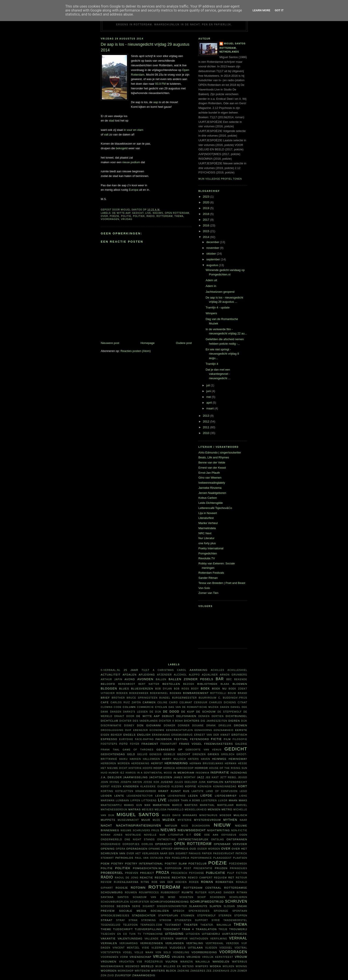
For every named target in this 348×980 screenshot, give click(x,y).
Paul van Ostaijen (149, 858)
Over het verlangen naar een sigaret (157, 853)
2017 (207, 220)
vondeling (181, 952)
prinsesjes (239, 868)
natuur (171, 826)
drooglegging (112, 730)
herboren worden (115, 763)
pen (168, 858)
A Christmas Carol (170, 670)
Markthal (207, 805)
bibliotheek (207, 684)
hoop (158, 768)
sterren (225, 916)
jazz (201, 777)
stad (112, 121)
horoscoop (185, 768)
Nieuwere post (110, 343)
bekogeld (122, 148)
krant (163, 791)
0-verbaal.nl (111, 670)
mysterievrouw (207, 820)
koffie (191, 786)
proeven (132, 873)
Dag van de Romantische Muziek (194, 707)
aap (156, 102)
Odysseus (229, 835)
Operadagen (137, 849)
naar (243, 820)
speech (179, 911)
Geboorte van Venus (204, 750)
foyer (135, 744)
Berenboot (127, 684)
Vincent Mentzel (126, 948)
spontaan (240, 911)
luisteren (209, 800)
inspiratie (220, 773)
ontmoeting (167, 840)
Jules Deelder (186, 782)
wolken (228, 966)
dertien (218, 716)
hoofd (148, 768)
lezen (193, 796)
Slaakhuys (198, 906)
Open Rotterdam (177, 213)
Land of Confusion (222, 791)
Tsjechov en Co (114, 934)
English (144, 735)
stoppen (241, 916)
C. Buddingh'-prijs (233, 698)
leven (160, 796)
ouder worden (209, 849)
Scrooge (108, 906)
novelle (150, 835)
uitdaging (174, 934)
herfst (157, 763)
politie (126, 216)
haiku (123, 759)
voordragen (110, 219)
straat (107, 920)
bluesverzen (142, 688)
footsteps (109, 744)
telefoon (130, 925)
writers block (164, 971)
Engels (130, 735)
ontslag (218, 840)
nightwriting (218, 830)
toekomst (172, 929)
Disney (129, 726)
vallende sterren (159, 939)
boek (205, 688)
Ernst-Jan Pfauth (209, 473)
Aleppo (194, 675)
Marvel (242, 805)
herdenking (140, 763)
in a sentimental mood (154, 773)
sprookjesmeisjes (115, 916)
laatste (198, 791)
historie (135, 768)
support (201, 920)
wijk (159, 966)
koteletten (124, 791)
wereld (147, 966)
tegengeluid (111, 925)
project (147, 873)
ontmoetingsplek (193, 839)
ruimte (187, 892)
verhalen (109, 943)
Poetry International (211, 548)
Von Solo (204, 588)
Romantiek (224, 882)
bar (220, 679)
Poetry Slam (176, 863)
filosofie (240, 739)
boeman (176, 693)
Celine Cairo (168, 702)
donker (170, 726)
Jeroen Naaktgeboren (212, 493)
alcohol (180, 675)
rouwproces (149, 893)
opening (108, 849)
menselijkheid (196, 810)
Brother (118, 698)
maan (233, 800)
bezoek (189, 684)
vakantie (108, 938)
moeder (225, 815)
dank (105, 712)
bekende (241, 679)
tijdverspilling (148, 929)
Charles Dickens (222, 702)
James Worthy (185, 777)
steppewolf (206, 916)
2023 (207, 197)
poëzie (114, 216)
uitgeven (193, 934)
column (129, 707)
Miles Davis (171, 815)
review (106, 882)
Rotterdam (165, 216)
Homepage (148, 343)
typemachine (153, 934)
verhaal (238, 938)
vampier (182, 939)
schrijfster (140, 902)
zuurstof (123, 975)
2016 (207, 225)
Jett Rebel (229, 777)
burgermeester (185, 698)
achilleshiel (237, 670)
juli (209, 385)
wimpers (202, 966)
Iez (122, 773)
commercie (145, 707)
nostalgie (133, 835)
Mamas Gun (133, 805)
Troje (223, 929)
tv (139, 934)
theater (191, 925)
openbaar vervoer (231, 844)
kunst (176, 791)
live (148, 213)
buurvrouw (208, 698)
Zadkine (183, 971)
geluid (142, 754)
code (118, 707)
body (195, 689)
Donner (184, 726)
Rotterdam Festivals (211, 573)
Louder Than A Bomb (184, 800)
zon (104, 975)
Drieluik (225, 726)
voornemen (110, 957)
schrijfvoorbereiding (170, 902)
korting (107, 791)
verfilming (219, 939)
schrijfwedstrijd (207, 902)
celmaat (186, 702)
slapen (216, 906)
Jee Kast (212, 777)
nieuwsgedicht (192, 830)
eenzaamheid (224, 730)
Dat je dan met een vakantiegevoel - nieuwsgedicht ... (218, 374)
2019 (207, 208)
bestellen (171, 684)
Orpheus (181, 849)
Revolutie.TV (207, 558)
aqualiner (210, 675)
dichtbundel (236, 716)
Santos (123, 897)
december (213, 242)
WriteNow (142, 971)
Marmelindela (207, 528)
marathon (161, 805)
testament (173, 925)
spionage (221, 911)
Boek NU (219, 688)
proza (163, 873)
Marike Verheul (208, 523)
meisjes (148, 810)
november (213, 248)
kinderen (131, 786)
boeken (122, 693)
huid (104, 773)
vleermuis (160, 948)
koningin (205, 787)
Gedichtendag (113, 754)
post (188, 868)
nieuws (158, 213)
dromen (241, 725)
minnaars (190, 815)
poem (105, 863)
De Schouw (206, 712)
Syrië (216, 920)
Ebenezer (140, 730)
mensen (214, 809)
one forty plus (207, 543)
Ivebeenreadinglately (212, 483)
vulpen (172, 961)
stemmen (188, 916)
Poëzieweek (238, 864)
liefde (206, 796)
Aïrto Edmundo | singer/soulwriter (220, 453)
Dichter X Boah (171, 721)
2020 (207, 202)
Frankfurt (169, 744)
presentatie (203, 868)
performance (201, 858)
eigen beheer (111, 735)
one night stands (140, 840)
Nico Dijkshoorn (196, 826)
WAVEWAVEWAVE (112, 966)
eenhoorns (203, 730)
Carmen (149, 702)
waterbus (240, 962)
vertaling (195, 943)
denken (204, 716)
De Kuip (188, 712)
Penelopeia (181, 858)
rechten (179, 877)
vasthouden (199, 939)
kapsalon (215, 782)
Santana (107, 897)
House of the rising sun (228, 768)
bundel (165, 698)
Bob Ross (182, 689)
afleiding (147, 675)
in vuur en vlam (133, 130)
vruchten (127, 962)
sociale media (133, 911)
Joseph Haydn (131, 782)
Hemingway (238, 759)
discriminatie (111, 726)
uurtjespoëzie (235, 934)
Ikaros (131, 773)
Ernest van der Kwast (212, 468)
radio (151, 216)
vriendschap (141, 957)
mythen (230, 820)
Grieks (214, 754)
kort (243, 786)
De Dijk (155, 712)
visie (146, 948)
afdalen (130, 675)
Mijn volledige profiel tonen (220, 179)
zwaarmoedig (144, 975)
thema (179, 216)
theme (106, 929)
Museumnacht (128, 820)
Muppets (108, 820)
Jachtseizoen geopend (220, 292)
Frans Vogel (191, 744)
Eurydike (126, 739)
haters (193, 759)
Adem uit (211, 280)
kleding (178, 787)
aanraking (199, 670)
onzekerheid (111, 844)
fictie (216, 739)
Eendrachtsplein (179, 730)
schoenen (218, 897)
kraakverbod (146, 791)
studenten (183, 920)
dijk (244, 721)
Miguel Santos (235, 44)
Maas (243, 800)
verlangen (175, 943)
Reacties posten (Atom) (136, 351)
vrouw (241, 957)
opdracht (164, 844)
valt (106, 135)
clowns (107, 707)
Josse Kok (151, 782)
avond (130, 679)
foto (124, 744)
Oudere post (184, 343)
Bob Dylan (164, 689)
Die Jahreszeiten (214, 721)
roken (194, 882)
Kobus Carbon (208, 498)
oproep (167, 849)
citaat (242, 702)
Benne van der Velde (212, 463)
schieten (186, 897)
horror (201, 768)
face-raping (144, 739)
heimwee (219, 759)
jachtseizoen (161, 777)
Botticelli (218, 693)
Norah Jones (112, 835)
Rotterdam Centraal (203, 888)
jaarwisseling (136, 777)
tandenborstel (235, 920)
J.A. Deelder (111, 777)
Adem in (211, 286)
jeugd (243, 777)
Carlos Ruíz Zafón (126, 702)
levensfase (177, 796)
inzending (239, 773)
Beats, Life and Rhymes (214, 457)
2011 (207, 427)
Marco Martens (185, 805)
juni (209, 391)
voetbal (241, 948)
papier (207, 853)
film (227, 739)
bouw (232, 693)
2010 (207, 433)
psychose (197, 873)
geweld (169, 754)
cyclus (161, 707)
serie (136, 906)
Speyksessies (199, 911)
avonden (145, 679)
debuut (168, 716)
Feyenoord (200, 739)
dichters (192, 721)
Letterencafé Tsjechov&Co (215, 508)
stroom (165, 920)
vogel (128, 952)
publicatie (216, 873)
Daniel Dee (239, 707)
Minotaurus (208, 815)
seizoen (123, 906)
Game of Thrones (138, 750)
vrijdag (127, 219)
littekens (149, 800)
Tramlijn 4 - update (217, 307)
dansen (116, 712)
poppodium (173, 868)
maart (211, 408)
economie (157, 730)
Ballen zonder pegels (191, 679)
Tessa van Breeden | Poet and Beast (222, 583)
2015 (207, 231)
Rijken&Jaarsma (126, 882)
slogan (229, 906)
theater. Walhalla (216, 925)
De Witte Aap (121, 213)
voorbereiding (204, 952)
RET (231, 877)
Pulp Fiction (237, 873)
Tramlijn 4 (212, 364)
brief (105, 698)
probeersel (112, 873)
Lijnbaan (123, 800)
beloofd (108, 684)
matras (135, 809)
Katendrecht (236, 782)
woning (241, 966)
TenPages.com (151, 925)
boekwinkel (159, 693)
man (147, 805)
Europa (133, 190)
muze (157, 820)
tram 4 (188, 929)
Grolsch (228, 754)
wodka (215, 966)
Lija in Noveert (208, 513)
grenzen (199, 754)
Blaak (225, 684)
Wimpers (211, 313)
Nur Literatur (206, 538)
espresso (109, 739)
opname (154, 849)
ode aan (211, 835)
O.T (189, 835)
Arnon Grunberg (233, 675)
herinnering (176, 763)
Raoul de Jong (127, 878)
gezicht (184, 754)
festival (181, 739)
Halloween (151, 759)
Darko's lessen (136, 712)
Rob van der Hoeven (169, 882)
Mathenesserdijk (114, 810)
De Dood (171, 712)
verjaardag (129, 943)
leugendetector (140, 796)
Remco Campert (200, 878)
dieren (234, 721)
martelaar (225, 805)
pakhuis (195, 853)
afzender (164, 675)
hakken (135, 759)
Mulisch (240, 815)
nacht (106, 826)
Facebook (164, 739)
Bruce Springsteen (142, 698)
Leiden (106, 796)
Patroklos (124, 858)
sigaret (149, 906)
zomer (242, 971)
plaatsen (240, 858)
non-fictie (239, 830)
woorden (109, 971)
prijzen (221, 868)
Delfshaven (186, 716)
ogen (243, 835)
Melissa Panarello (169, 810)
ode (198, 835)
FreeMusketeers (219, 744)
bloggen (109, 688)
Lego (243, 791)
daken (225, 707)
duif (128, 730)
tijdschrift (123, 929)
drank (211, 726)
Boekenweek (139, 693)
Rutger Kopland (209, 893)
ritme (145, 882)
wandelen (221, 961)
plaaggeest (222, 858)
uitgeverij (211, 934)
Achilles (218, 670)
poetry (117, 863)
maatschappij (111, 805)
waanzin (187, 962)
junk (202, 782)
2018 (207, 214)
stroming (148, 920)
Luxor (223, 800)
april (210, 403)
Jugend (167, 782)
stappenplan (168, 916)
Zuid (111, 975)
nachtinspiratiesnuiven (138, 826)
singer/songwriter (172, 906)
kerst (105, 787)
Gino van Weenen (210, 478)
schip (202, 897)
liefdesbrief (226, 796)
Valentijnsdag (130, 938)
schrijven (236, 901)
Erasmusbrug (182, 735)
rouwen (131, 893)
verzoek (233, 943)
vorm (124, 957)
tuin (132, 934)
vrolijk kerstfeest (218, 957)
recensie (162, 877)
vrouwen (109, 961)
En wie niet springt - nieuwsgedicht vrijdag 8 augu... (222, 354)
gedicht (138, 213)
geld (131, 754)
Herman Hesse (236, 763)
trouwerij (238, 929)
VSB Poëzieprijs (150, 962)
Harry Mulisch (174, 759)
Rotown (138, 888)
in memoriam (184, 773)
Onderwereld (111, 840)
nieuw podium (131, 162)
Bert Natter (149, 684)
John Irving (110, 782)
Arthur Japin (112, 679)
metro (227, 809)
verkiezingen (152, 943)
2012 (207, 421)
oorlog (147, 844)
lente (119, 796)
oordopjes (131, 844)
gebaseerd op (170, 749)
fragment (150, 744)
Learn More (261, 10)
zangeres (198, 971)
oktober (212, 254)
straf (121, 920)
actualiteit (111, 675)
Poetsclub (198, 863)
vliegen (211, 948)
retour (242, 878)
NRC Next (205, 533)
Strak (133, 920)
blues (124, 688)
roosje (122, 888)
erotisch (239, 735)
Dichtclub (110, 721)
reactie (146, 877)
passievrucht (224, 853)
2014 (207, 237)
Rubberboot (170, 893)
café (105, 702)
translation (206, 929)
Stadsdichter (144, 915)
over (104, 216)
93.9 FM (160, 84)
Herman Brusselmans (206, 763)
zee (209, 971)
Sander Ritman (208, 578)
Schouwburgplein (115, 902)
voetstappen (111, 952)
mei (209, 397)
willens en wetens (179, 966)
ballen (161, 679)
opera (121, 849)
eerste (241, 730)
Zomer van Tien (208, 593)
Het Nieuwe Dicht (114, 768)
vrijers (178, 957)
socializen (160, 911)
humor (114, 773)
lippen (135, 800)
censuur (201, 702)
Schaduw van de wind (154, 897)
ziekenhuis (221, 971)
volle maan (144, 952)
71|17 (146, 670)
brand (242, 693)
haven (206, 759)
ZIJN (233, 971)
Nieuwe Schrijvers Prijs (140, 830)
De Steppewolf (230, 712)
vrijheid (194, 957)
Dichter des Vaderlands (139, 721)
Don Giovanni (149, 725)
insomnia (202, 773)
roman (207, 882)
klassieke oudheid (155, 787)
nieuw (222, 825)
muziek (169, 820)
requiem (220, 878)
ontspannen (237, 839)
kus (186, 791)
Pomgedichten (208, 553)
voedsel (226, 948)
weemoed (132, 966)
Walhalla (203, 962)
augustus (213, 265)
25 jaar (131, 670)
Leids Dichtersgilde (211, 503)
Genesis (155, 754)
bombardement (196, 693)
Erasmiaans (161, 735)
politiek (139, 216)
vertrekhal (215, 943)
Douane (198, 726)
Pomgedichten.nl (148, 868)
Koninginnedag (225, 787)
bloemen (240, 684)
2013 (207, 416)
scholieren (238, 897)
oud (193, 849)
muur (146, 820)
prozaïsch (179, 873)
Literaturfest (206, 518)
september (214, 259)
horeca (169, 768)
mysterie (185, 820)
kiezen (116, 787)
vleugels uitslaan (186, 948)
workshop (126, 971)
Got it (279, 10)
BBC (229, 679)
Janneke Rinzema (210, 488)
